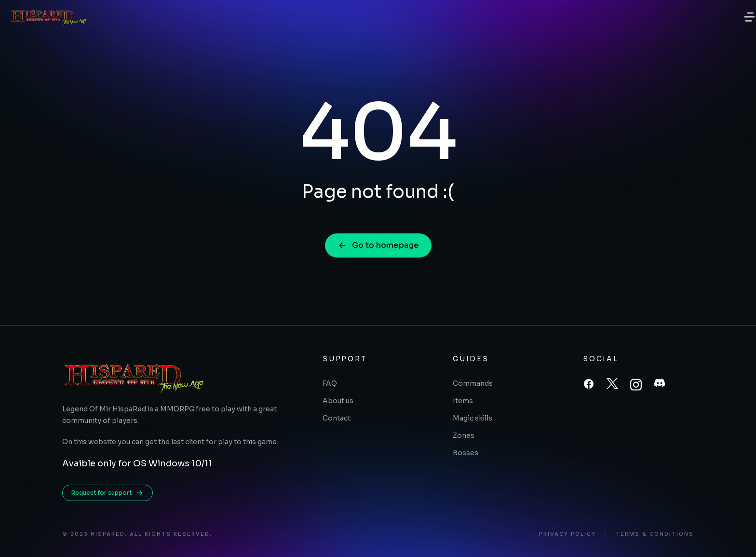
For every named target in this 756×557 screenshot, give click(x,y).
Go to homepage (378, 245)
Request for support (108, 493)
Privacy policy (567, 534)
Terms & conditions (655, 534)
